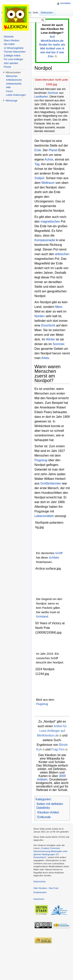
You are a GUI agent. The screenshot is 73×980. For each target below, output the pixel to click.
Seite (35, 13)
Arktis (45, 358)
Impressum (39, 899)
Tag (37, 164)
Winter (51, 339)
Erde (38, 150)
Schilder (54, 557)
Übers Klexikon (12, 41)
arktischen (62, 254)
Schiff (59, 553)
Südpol (39, 178)
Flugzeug (41, 460)
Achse (49, 159)
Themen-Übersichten (15, 52)
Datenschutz (40, 882)
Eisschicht (48, 325)
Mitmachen (12, 76)
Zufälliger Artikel (12, 56)
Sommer (58, 344)
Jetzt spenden (11, 63)
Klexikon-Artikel (48, 812)
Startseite (9, 37)
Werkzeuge (11, 101)
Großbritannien (51, 483)
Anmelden (65, 3)
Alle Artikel (9, 44)
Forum (9, 91)
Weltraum (48, 183)
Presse (7, 67)
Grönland (42, 616)
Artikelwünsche (14, 80)
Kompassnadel (45, 240)
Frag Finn (58, 749)
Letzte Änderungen (16, 95)
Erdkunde (44, 817)
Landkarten (41, 97)
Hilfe (8, 87)
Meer (59, 307)
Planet (53, 150)
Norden (40, 316)
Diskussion (47, 13)
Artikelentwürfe (14, 84)
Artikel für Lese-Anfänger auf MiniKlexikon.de (52, 731)
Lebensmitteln (44, 516)
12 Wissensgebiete (14, 48)
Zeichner (53, 93)
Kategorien (43, 799)
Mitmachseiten (13, 73)
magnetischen (50, 221)
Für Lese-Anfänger (13, 59)
